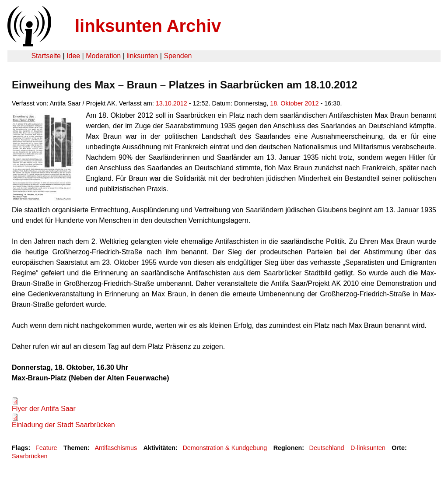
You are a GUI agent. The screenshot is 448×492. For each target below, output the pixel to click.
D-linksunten (368, 448)
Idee (73, 56)
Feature (46, 448)
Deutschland (327, 448)
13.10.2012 (171, 103)
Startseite (46, 56)
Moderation (103, 56)
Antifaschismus (116, 448)
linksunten (142, 56)
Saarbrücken (30, 456)
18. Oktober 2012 (294, 103)
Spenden (178, 56)
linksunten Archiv (148, 26)
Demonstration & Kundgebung (225, 448)
